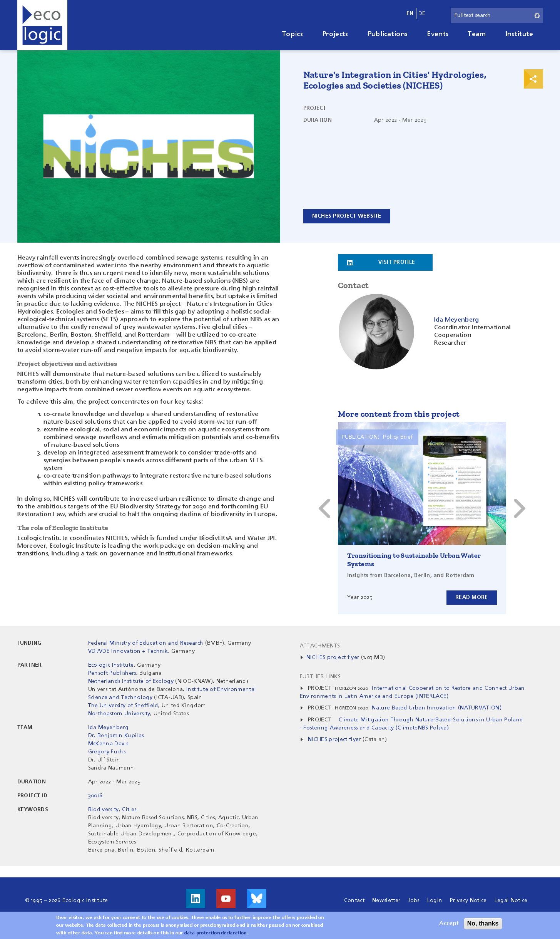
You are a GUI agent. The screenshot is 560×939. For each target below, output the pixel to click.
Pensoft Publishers (112, 673)
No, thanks (483, 923)
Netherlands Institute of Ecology (131, 681)
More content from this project (399, 414)
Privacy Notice (468, 900)
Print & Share (533, 79)
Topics (293, 34)
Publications (388, 34)
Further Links (320, 677)
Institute (519, 34)
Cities (129, 810)
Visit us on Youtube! (226, 899)
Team (477, 34)
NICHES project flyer (333, 657)
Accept (449, 924)
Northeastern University (119, 714)
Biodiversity (104, 810)
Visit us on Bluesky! (257, 899)
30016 (95, 796)
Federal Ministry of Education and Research (146, 643)
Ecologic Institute (111, 665)
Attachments (320, 646)
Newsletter (386, 900)
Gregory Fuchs (107, 752)
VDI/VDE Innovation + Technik (128, 651)
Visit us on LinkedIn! (196, 899)
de (422, 13)
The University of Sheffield (123, 706)
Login (435, 900)
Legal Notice (511, 900)
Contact (354, 900)
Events (438, 34)
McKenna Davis (108, 744)
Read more (472, 597)
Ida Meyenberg (108, 728)
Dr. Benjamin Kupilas (116, 736)
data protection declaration (216, 933)
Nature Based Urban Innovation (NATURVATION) (437, 708)
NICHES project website (347, 216)
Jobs (414, 900)
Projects (335, 34)
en (410, 13)
